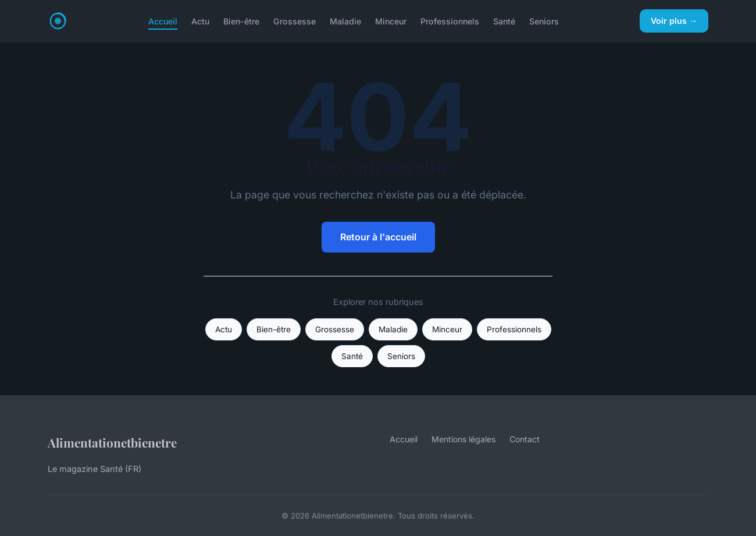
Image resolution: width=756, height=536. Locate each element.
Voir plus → (674, 21)
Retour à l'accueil (378, 237)
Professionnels (450, 21)
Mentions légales (463, 439)
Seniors (544, 21)
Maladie (345, 21)
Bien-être (241, 21)
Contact (525, 439)
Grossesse (295, 21)
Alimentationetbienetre (112, 442)
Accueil (163, 21)
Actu (200, 21)
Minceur (391, 21)
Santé (504, 21)
